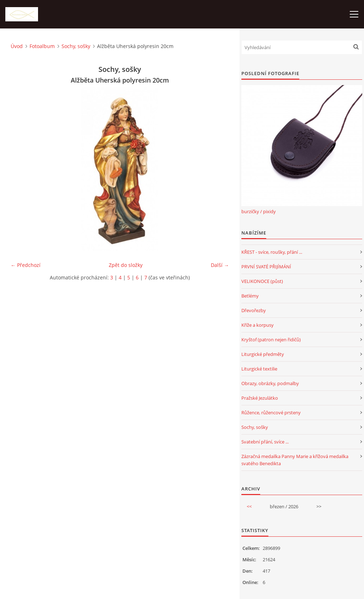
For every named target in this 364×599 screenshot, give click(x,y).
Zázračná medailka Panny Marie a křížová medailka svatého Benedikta (295, 460)
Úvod (17, 46)
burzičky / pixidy (259, 211)
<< (249, 506)
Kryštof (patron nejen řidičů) (271, 340)
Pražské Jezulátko (260, 398)
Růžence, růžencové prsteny (271, 413)
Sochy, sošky (76, 46)
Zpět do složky (126, 265)
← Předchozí (26, 265)
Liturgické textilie (259, 369)
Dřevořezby (254, 310)
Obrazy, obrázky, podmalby (270, 383)
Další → (220, 265)
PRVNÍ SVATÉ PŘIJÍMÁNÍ (266, 267)
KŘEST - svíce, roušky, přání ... (272, 252)
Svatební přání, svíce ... (265, 442)
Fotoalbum (42, 46)
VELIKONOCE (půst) (262, 281)
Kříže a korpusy (258, 325)
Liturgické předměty (263, 354)
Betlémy (250, 296)
